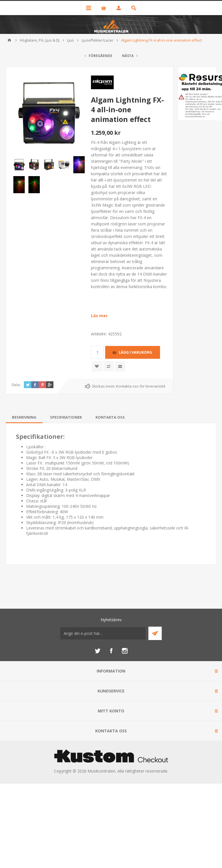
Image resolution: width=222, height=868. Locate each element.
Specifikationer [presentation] (66, 417)
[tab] (24, 417)
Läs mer (99, 316)
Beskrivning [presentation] (24, 417)
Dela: (16, 385)
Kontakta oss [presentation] (110, 417)
